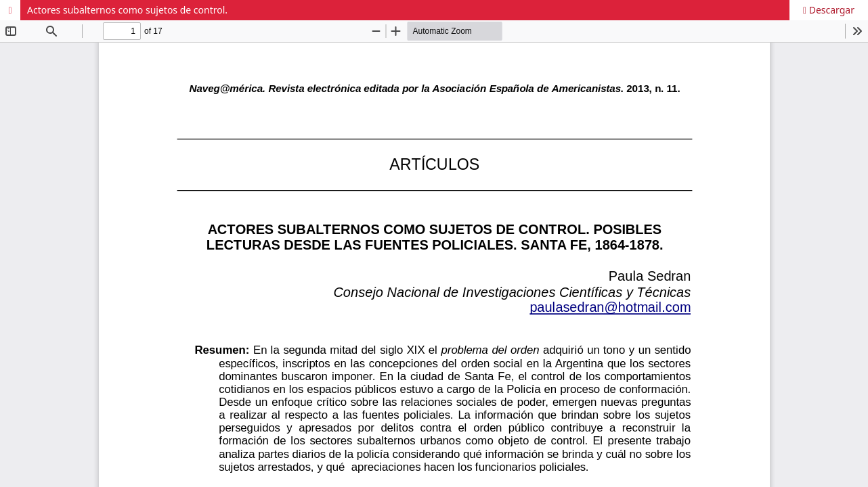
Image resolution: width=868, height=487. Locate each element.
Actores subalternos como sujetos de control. (127, 10)
